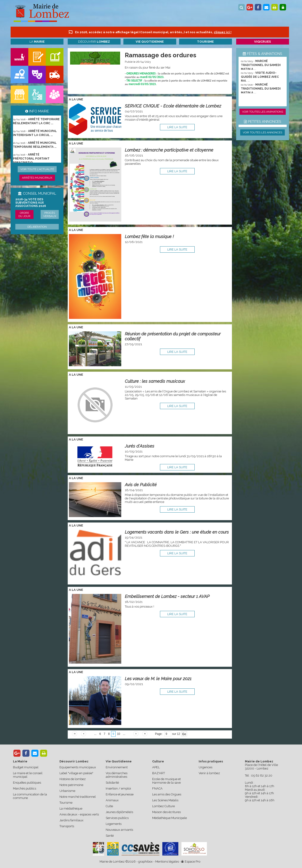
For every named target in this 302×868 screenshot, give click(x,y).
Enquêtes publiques (27, 783)
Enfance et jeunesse (120, 794)
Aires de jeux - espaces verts (79, 814)
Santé (110, 836)
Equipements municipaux (78, 767)
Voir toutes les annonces (262, 132)
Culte (109, 806)
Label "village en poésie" (76, 773)
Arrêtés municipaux (37, 178)
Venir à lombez (209, 773)
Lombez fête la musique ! (149, 237)
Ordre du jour (24, 214)
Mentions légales (167, 862)
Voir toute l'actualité (37, 169)
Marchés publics (25, 788)
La (37, 42)
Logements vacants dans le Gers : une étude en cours (177, 532)
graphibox (145, 862)
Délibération (37, 227)
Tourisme (66, 803)
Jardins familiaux (71, 820)
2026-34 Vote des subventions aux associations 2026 (31, 203)
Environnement (117, 767)
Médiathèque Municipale (170, 818)
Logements (114, 824)
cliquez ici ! (223, 32)
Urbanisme (67, 791)
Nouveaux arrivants (119, 830)
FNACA (157, 788)
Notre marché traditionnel (78, 797)
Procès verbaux (50, 214)
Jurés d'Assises (140, 446)
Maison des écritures (166, 812)
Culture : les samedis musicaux (155, 381)
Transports (67, 826)
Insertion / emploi (118, 788)
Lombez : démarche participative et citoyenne (169, 150)
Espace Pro (191, 862)
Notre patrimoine (71, 785)
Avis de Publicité (141, 485)
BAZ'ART (159, 773)
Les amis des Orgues (167, 794)
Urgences (206, 767)
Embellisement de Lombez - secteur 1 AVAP (167, 596)
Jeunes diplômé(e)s (119, 812)
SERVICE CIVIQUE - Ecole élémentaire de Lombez (173, 106)
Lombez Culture (164, 806)
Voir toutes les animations (263, 112)
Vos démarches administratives (117, 775)
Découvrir (94, 42)
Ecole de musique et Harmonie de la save (166, 781)
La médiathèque (71, 808)
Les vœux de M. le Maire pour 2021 (158, 679)
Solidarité (112, 783)
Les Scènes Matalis (165, 800)
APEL (156, 767)
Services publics (117, 818)
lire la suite (177, 127)
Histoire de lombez (73, 779)
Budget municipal (26, 767)
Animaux (112, 800)
